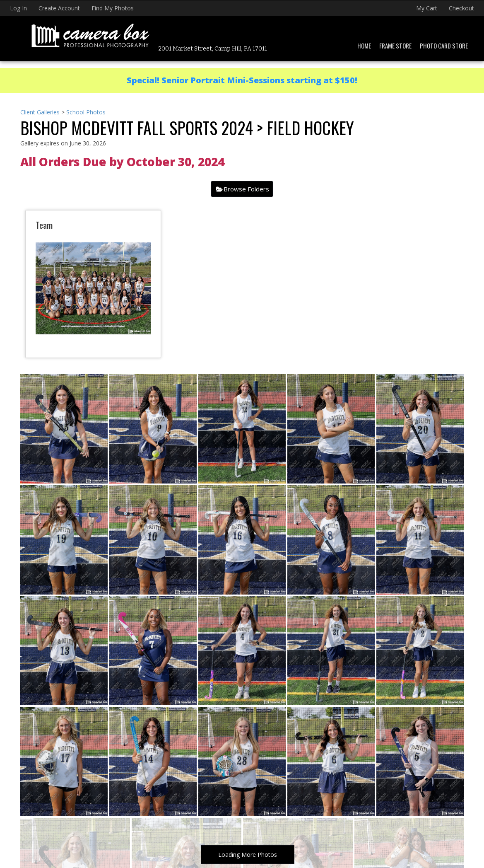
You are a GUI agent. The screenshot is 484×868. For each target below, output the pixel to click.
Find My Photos (113, 8)
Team (44, 225)
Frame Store (395, 46)
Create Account (59, 8)
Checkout (461, 8)
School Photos (86, 112)
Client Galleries (40, 112)
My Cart (427, 8)
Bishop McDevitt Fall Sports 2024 (137, 128)
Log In (18, 8)
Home (364, 46)
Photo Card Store (444, 46)
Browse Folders (246, 189)
